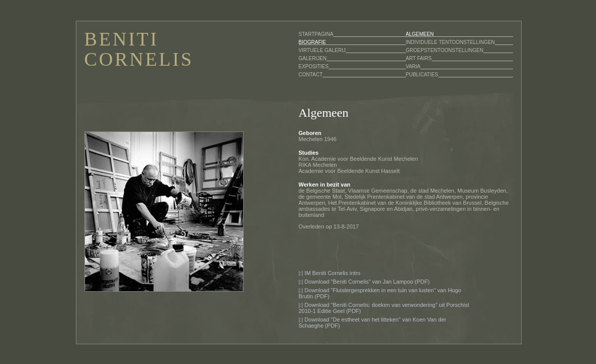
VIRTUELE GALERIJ (322, 50)
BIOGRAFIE (312, 42)
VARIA (413, 66)
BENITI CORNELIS (139, 49)
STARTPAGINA (316, 34)
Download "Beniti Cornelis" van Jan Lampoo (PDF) (367, 282)
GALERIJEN (313, 58)
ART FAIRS (419, 58)
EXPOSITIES (314, 66)
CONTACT (311, 75)
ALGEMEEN (420, 34)
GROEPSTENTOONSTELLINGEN (445, 50)
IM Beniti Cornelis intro (332, 273)
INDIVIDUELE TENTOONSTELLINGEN (450, 42)
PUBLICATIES (422, 75)
